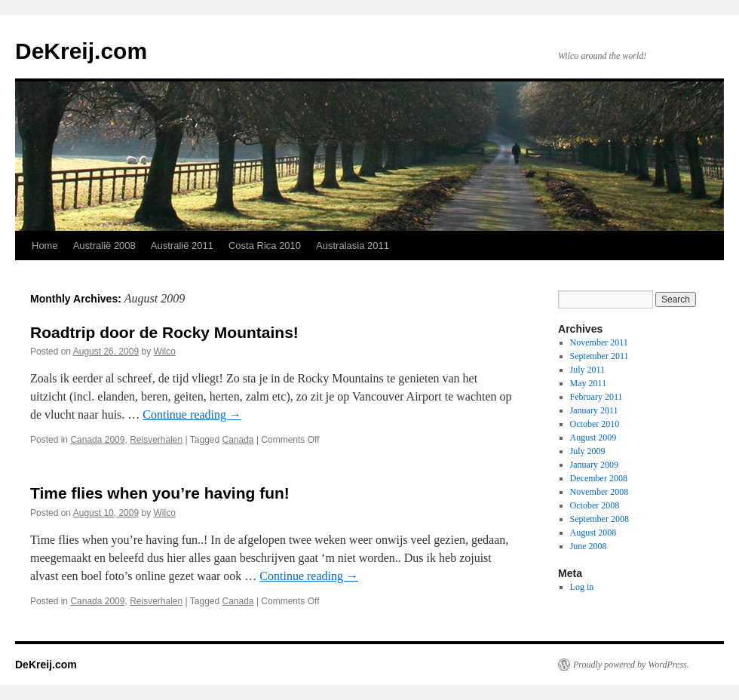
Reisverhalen (156, 440)
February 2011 (596, 397)
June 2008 (589, 546)
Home (45, 246)
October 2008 (595, 505)
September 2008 (599, 519)
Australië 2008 (104, 246)
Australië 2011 (182, 246)
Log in (582, 587)
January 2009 (594, 465)
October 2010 (595, 424)
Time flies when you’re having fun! (160, 493)
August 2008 (593, 533)
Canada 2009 (97, 440)
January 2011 (594, 410)
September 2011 (599, 356)
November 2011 (599, 342)
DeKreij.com (81, 51)
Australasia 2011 (353, 246)
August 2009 (593, 437)
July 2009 (588, 451)
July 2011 (588, 370)
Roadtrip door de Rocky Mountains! (164, 332)
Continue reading (192, 414)
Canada (238, 440)
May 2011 (589, 383)
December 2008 (599, 478)
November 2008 (599, 492)
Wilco (165, 352)
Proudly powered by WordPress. (631, 665)
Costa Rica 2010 (265, 246)
